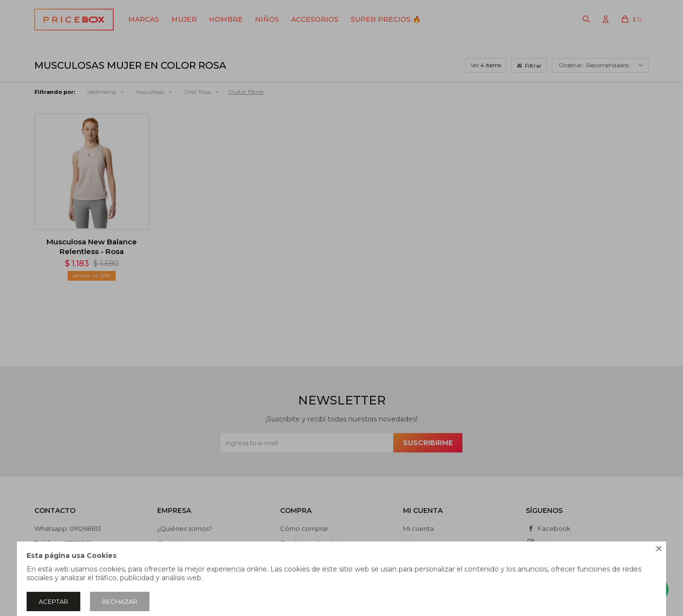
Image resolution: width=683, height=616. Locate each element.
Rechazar (120, 601)
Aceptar (53, 601)
